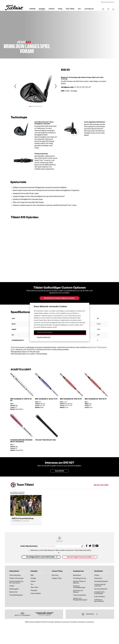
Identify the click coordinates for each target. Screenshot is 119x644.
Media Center (14, 592)
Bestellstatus (77, 575)
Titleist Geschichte (15, 575)
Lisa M (17, 521)
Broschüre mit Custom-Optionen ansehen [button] (59, 298)
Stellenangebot (14, 589)
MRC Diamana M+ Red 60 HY (71, 399)
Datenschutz (98, 578)
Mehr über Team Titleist (101, 485)
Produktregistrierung (80, 578)
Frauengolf (34, 590)
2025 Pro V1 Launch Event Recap (23, 519)
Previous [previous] (15, 86)
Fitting (60, 9)
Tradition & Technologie (16, 578)
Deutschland (90, 614)
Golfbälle (32, 9)
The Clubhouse (17, 493)
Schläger (42, 9)
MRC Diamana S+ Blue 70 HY (46, 399)
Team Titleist (70, 9)
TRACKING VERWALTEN (44, 337)
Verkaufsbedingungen (16, 595)
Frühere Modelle (36, 594)
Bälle (32, 575)
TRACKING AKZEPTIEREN (45, 332)
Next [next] (55, 86)
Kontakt (12, 586)
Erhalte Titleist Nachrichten (29, 546)
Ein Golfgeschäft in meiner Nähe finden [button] (42, 557)
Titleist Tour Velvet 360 (46, 440)
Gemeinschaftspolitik (101, 589)
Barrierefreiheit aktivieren (107, 2)
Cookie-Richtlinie (100, 597)
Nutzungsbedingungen (101, 581)
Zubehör (52, 9)
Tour (79, 9)
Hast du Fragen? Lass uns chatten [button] (81, 557)
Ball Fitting (55, 575)
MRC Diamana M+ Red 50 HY (96, 399)
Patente (97, 575)
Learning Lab (89, 9)
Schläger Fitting (57, 578)
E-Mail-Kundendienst (80, 595)
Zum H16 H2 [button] (59, 471)
